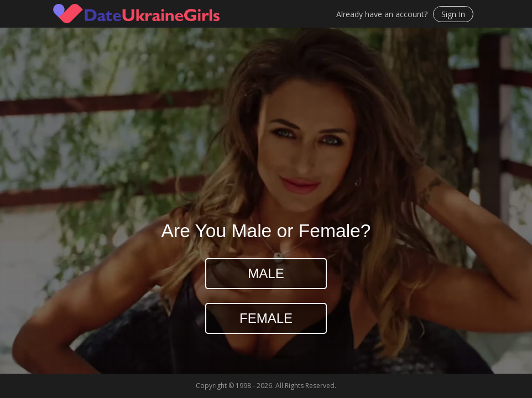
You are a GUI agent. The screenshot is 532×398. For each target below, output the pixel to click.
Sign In (453, 14)
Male (266, 273)
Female (266, 318)
